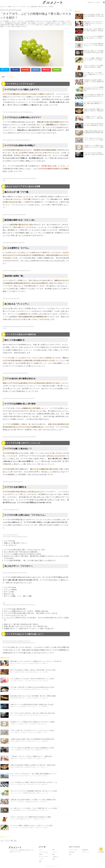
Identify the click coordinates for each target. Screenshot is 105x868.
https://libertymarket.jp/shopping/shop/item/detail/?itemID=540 (21, 437)
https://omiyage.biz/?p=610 (12, 510)
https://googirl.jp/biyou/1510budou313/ (15, 243)
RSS (70, 854)
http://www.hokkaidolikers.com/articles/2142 (16, 573)
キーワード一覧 (73, 850)
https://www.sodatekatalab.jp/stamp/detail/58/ (17, 373)
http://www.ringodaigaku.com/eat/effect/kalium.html (18, 271)
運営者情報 (85, 850)
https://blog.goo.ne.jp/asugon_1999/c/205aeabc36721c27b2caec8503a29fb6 (22, 605)
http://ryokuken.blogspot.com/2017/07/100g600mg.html (19, 112)
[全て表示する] (11, 77)
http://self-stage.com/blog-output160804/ (16, 215)
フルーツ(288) (69, 10)
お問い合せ (72, 852)
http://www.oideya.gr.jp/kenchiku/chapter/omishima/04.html (20, 398)
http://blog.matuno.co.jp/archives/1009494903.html (18, 140)
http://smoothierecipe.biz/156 (13, 299)
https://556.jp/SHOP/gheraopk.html (14, 482)
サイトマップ (85, 852)
